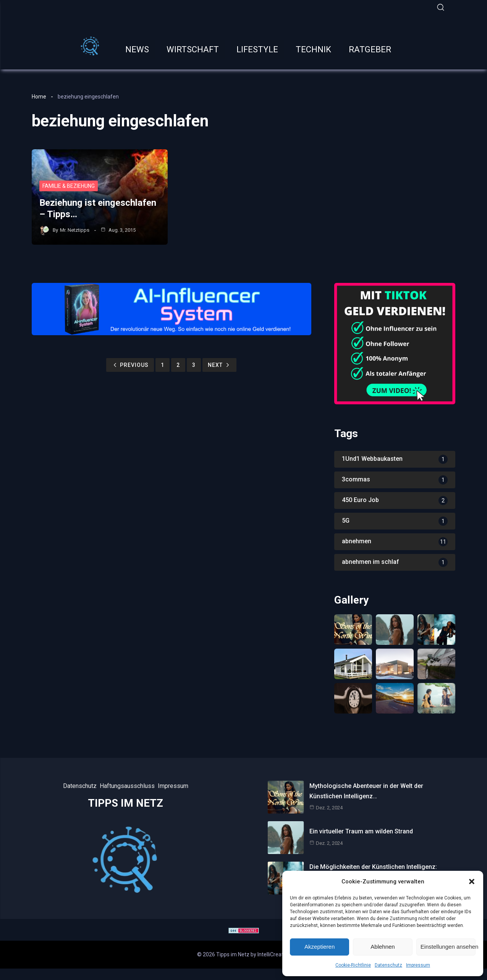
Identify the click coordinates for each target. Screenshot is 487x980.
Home (39, 97)
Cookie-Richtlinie (353, 965)
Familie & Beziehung (69, 186)
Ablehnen (383, 947)
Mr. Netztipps (75, 230)
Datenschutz (388, 965)
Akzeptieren (320, 947)
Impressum (418, 965)
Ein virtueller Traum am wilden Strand (361, 831)
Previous (130, 365)
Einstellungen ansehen (448, 947)
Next (219, 365)
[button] (472, 882)
